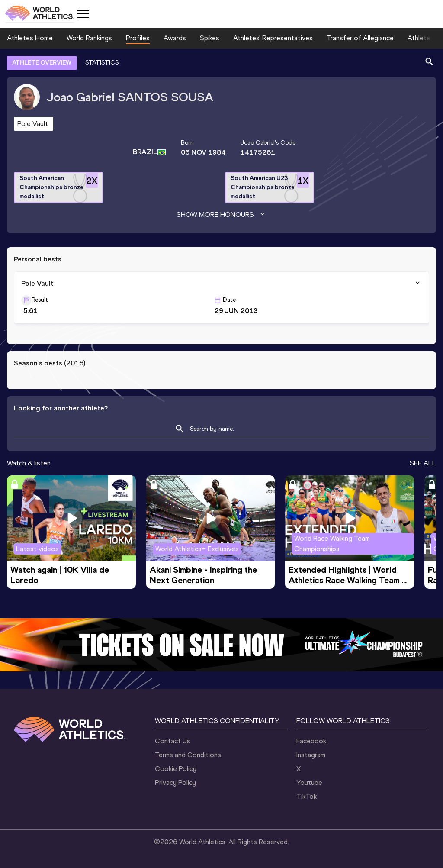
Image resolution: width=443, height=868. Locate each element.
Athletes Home (30, 38)
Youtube (309, 782)
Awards (175, 38)
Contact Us (173, 741)
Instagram (311, 755)
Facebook (311, 741)
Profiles (138, 38)
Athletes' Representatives (273, 38)
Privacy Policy (175, 782)
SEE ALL (423, 463)
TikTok (307, 796)
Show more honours (221, 215)
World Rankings (89, 38)
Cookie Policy (176, 769)
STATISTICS (102, 63)
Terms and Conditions (188, 755)
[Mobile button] (83, 14)
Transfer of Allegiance (360, 38)
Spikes (210, 38)
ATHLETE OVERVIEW (42, 63)
